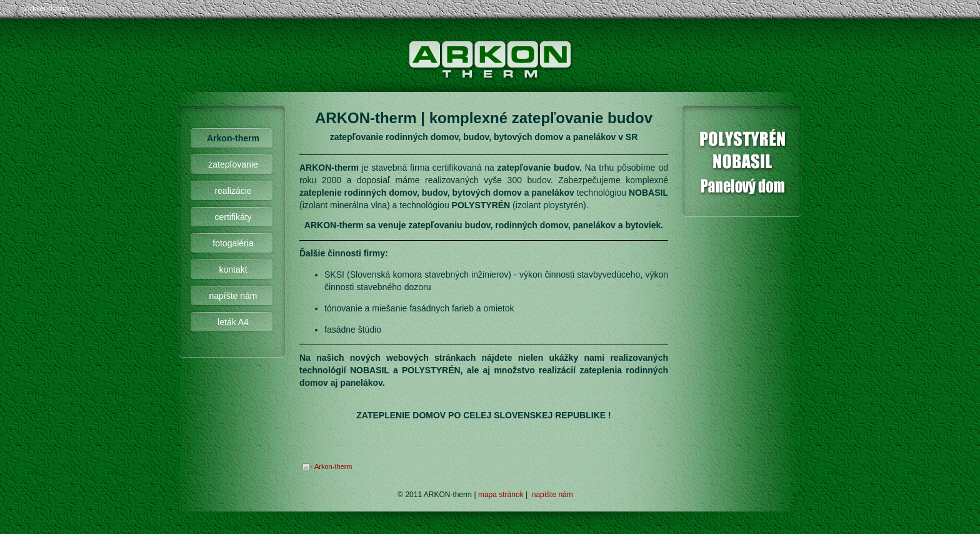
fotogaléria (233, 243)
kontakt (233, 270)
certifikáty (233, 217)
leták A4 (233, 322)
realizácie (233, 191)
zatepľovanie (233, 164)
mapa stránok (501, 495)
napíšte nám (233, 296)
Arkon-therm (47, 8)
